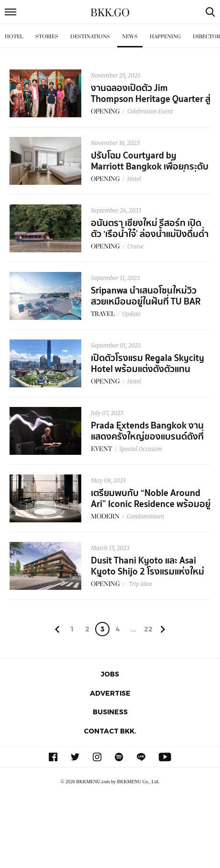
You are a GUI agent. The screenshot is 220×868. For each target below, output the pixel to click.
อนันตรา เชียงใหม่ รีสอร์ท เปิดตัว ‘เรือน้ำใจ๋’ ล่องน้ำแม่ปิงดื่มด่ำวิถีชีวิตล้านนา (150, 234)
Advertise (110, 693)
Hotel (14, 37)
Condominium (145, 516)
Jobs (110, 674)
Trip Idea (140, 584)
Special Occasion (140, 449)
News (130, 37)
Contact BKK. (110, 731)
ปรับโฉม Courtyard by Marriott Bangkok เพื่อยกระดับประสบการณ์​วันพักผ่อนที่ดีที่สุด (150, 167)
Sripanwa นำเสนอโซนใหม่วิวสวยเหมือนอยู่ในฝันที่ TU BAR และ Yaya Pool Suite (146, 302)
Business (110, 712)
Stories (47, 37)
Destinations (90, 37)
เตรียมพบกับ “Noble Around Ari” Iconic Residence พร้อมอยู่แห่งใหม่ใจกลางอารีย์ (151, 504)
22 (148, 629)
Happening (165, 37)
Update (131, 314)
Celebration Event (150, 111)
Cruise (135, 246)
